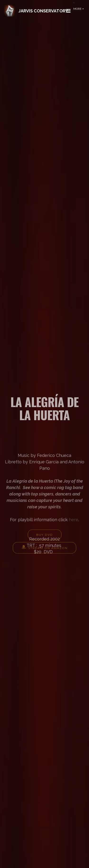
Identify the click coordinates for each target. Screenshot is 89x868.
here (74, 537)
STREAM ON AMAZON (44, 549)
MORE (77, 9)
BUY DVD (45, 536)
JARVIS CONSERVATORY (43, 11)
